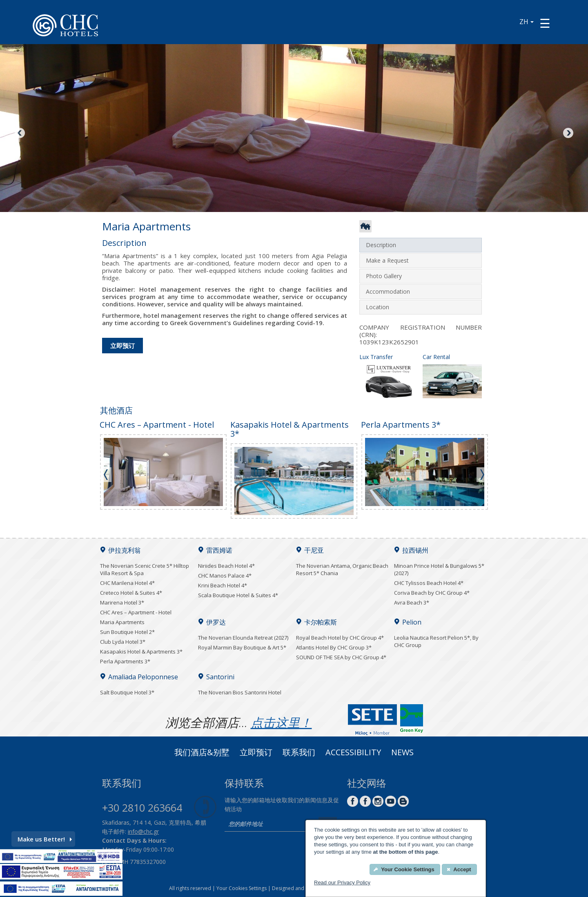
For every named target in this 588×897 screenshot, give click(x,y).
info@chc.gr (143, 831)
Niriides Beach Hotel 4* (226, 566)
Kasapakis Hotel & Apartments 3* (141, 652)
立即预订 (122, 346)
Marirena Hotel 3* (122, 602)
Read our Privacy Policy (342, 882)
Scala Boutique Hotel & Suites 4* (238, 595)
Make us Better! (45, 839)
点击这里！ (281, 722)
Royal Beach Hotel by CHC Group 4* (340, 638)
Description (381, 245)
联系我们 (299, 753)
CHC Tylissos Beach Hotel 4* (429, 583)
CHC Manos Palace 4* (225, 576)
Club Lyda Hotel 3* (123, 642)
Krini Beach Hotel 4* (223, 585)
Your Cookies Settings (242, 888)
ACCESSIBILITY (353, 753)
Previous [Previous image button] (20, 134)
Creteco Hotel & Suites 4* (131, 593)
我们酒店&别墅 (202, 753)
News (402, 753)
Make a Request (387, 260)
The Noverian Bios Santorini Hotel (240, 692)
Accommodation (388, 291)
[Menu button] (545, 23)
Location (378, 307)
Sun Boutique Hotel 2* (127, 632)
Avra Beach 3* (412, 602)
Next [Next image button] (568, 134)
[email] (269, 824)
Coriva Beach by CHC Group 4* (432, 593)
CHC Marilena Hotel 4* (127, 583)
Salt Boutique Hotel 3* (127, 692)
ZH (527, 22)
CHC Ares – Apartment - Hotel (136, 612)
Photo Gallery (384, 276)
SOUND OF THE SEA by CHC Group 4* (341, 657)
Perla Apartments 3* (125, 661)
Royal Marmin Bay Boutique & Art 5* (242, 647)
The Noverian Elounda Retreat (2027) (243, 638)
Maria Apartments (122, 622)
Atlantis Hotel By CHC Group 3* (334, 647)
